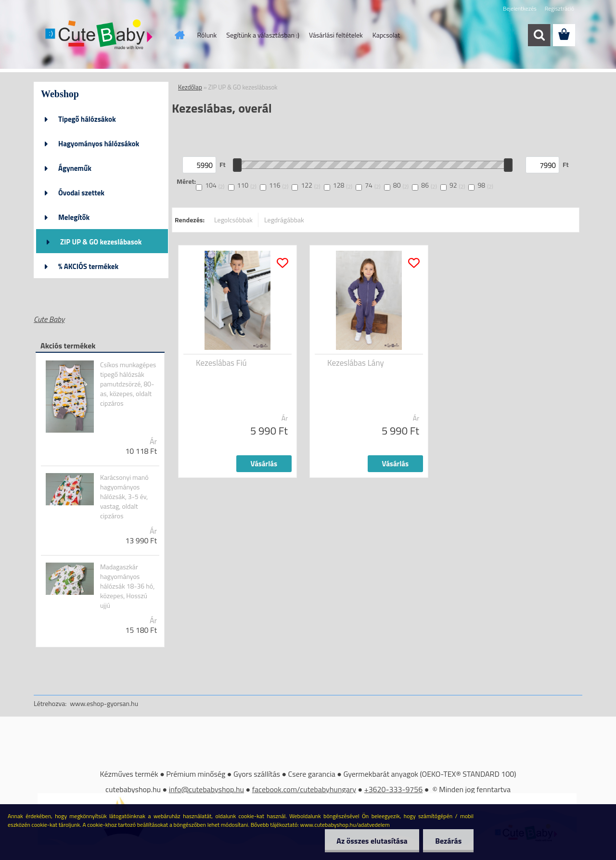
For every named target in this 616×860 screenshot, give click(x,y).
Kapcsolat (386, 35)
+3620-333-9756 (394, 789)
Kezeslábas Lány (356, 363)
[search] (539, 35)
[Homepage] (179, 35)
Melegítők (74, 217)
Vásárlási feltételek (336, 35)
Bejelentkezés (520, 8)
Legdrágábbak (284, 220)
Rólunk (207, 35)
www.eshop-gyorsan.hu (104, 703)
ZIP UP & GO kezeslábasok (101, 242)
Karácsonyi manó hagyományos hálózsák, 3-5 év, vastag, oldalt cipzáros (124, 497)
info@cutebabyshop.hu (206, 789)
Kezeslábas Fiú (221, 363)
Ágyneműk (75, 168)
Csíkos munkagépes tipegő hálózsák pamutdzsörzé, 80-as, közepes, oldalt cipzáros (128, 384)
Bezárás (448, 841)
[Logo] (100, 36)
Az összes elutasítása (372, 841)
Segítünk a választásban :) (263, 35)
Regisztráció (559, 8)
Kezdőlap (190, 87)
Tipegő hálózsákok (87, 119)
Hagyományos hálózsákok (99, 144)
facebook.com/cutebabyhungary (304, 789)
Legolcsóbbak (233, 220)
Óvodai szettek (81, 193)
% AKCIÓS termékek (88, 266)
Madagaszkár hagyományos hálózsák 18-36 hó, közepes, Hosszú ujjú (127, 586)
